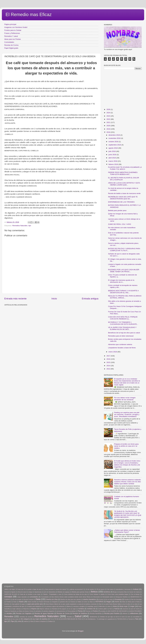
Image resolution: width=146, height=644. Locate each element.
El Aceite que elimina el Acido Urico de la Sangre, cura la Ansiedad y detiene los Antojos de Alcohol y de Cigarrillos (127, 464)
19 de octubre (90, 589)
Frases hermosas (44, 602)
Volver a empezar (40, 621)
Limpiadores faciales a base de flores (122, 348)
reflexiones (134, 613)
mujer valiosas (17, 609)
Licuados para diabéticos (34, 606)
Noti (111, 609)
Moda (115, 606)
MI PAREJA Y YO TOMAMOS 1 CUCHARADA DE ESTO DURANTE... (123, 323)
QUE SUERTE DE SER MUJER (117, 611)
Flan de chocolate (136, 599)
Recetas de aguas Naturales (44, 613)
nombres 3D (91, 609)
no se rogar (72, 609)
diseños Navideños (90, 599)
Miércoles (102, 606)
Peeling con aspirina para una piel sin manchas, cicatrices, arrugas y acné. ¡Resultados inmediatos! (127, 414)
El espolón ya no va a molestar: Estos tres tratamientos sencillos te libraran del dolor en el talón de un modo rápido (127, 382)
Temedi (131, 619)
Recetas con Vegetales (24, 613)
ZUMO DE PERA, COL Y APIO (120, 224)
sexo (129, 617)
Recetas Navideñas (96, 613)
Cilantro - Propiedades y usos (52, 594)
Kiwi (100, 604)
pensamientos (61, 611)
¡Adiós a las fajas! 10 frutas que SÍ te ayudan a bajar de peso (23, 589)
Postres (95, 611)
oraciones (125, 609)
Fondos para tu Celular (13, 30)
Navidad (55, 609)
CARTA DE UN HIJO (11, 594)
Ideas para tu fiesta (134, 602)
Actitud (136, 589)
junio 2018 (113, 155)
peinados (38, 611)
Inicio (54, 299)
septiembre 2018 (115, 145)
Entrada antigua (90, 299)
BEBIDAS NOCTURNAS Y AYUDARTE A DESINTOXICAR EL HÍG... (123, 292)
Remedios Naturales (20, 226)
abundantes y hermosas (123, 589)
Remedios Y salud (11, 36)
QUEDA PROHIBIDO (135, 611)
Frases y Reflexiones (12, 33)
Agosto (13, 592)
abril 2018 (112, 158)
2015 (109, 362)
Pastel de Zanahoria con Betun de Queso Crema (19, 611)
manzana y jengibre (79, 606)
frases (21, 602)
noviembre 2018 (115, 138)
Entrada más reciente (15, 299)
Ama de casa (22, 592)
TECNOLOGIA (122, 619)
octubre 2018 (114, 142)
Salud (78, 616)
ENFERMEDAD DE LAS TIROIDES (121, 202)
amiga (30, 592)
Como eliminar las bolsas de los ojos (75, 594)
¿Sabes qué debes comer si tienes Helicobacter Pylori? (127, 531)
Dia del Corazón (29, 599)
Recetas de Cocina (11, 45)
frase (15, 602)
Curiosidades (9, 42)
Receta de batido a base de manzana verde (124, 193)
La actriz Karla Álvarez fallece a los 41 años (117, 604)
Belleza (94, 592)
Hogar (109, 602)
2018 (109, 132)
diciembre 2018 (114, 135)
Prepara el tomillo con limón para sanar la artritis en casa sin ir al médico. (126, 446)
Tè (51, 619)
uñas (19, 621)
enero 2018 (113, 352)
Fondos (9, 602)
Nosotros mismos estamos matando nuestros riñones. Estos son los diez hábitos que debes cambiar (127, 482)
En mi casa (109, 599)
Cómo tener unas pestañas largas (118, 594)
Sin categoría (25, 619)
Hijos (91, 602)
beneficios (107, 592)
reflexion (125, 613)
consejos (8, 597)
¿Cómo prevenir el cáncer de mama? (55, 589)
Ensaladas (118, 599)
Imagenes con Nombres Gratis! (16, 27)
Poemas (88, 611)
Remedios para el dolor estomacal (121, 336)
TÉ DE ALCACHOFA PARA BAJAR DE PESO (68, 619)
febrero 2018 (113, 164)
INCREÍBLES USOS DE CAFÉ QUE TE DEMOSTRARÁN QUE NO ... (123, 198)
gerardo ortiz (64, 602)
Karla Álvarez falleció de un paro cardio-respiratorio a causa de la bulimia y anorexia (71, 604)
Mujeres (34, 609)
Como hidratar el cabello (97, 594)
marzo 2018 (113, 161)
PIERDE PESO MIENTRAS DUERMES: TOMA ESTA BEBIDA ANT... (123, 173)
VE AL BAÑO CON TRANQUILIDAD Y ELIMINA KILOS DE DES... (122, 328)
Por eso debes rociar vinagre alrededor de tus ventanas (125, 399)
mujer (132, 606)
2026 (109, 109)
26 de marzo (100, 589)
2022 (109, 119)
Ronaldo (69, 617)
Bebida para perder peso (117, 210)
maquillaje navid (92, 606)
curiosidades (34, 597)
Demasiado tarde (108, 597)
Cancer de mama (134, 592)
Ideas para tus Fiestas (13, 39)
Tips (12, 621)
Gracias (73, 602)
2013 (109, 369)
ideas (124, 602)
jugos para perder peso (35, 604)
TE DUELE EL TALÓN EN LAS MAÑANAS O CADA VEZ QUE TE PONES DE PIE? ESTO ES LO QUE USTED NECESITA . (128, 514)
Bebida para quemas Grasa (80, 592)
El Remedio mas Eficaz (29, 15)
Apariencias (38, 592)
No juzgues (63, 609)
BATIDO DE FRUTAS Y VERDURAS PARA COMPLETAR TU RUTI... (124, 250)
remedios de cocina (26, 617)
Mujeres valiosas (44, 609)
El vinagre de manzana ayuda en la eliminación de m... (121, 281)
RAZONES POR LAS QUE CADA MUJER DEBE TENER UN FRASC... (124, 271)
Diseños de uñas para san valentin (71, 599)
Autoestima (52, 592)
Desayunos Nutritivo (122, 597)
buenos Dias (123, 592)
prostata (103, 611)
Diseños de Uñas (52, 599)
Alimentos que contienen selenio (120, 344)
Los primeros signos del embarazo (54, 606)
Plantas (80, 611)
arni (45, 592)
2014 (109, 366)
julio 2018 (112, 151)
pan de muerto (135, 609)
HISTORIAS (99, 602)
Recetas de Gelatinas (80, 613)
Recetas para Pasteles (112, 613)
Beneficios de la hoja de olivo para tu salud (124, 333)
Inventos (7, 604)
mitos (109, 606)
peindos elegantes (49, 611)
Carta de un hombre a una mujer (30, 594)
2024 (109, 113)
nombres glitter (102, 609)
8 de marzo (110, 589)
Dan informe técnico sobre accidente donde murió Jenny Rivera (71, 597)
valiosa (26, 621)
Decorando (97, 597)
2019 (109, 129)
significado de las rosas (11, 619)
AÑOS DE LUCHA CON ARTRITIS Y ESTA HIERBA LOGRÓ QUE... (124, 184)
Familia (127, 599)
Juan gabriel (16, 604)
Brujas (115, 592)
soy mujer (36, 619)
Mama (69, 606)
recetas (9, 613)
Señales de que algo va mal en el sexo (112, 617)
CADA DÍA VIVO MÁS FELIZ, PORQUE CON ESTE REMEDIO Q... (123, 318)
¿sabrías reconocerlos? (76, 589)
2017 (109, 356)
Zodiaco (50, 621)
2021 (109, 122)
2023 (109, 116)
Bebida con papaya (64, 592)
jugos (23, 604)
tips (30, 226)
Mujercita (26, 609)
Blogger (81, 631)
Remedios (9, 616)
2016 (109, 359)
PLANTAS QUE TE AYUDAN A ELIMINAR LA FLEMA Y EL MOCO (125, 168)
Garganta (55, 602)
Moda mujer (123, 606)
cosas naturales (22, 597)
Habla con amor (82, 602)
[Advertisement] (45, 312)
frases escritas (32, 602)
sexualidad (136, 617)
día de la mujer (17, 599)
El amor (101, 599)
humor (117, 602)
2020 (109, 126)
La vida (135, 604)
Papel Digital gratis (11, 48)
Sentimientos (93, 617)
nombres (81, 609)
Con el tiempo (135, 594)
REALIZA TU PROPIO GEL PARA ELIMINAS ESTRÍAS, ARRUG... (125, 297)
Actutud (7, 592)
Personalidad (71, 611)
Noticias (117, 609)
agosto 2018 (113, 148)
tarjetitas (45, 619)
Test (137, 619)
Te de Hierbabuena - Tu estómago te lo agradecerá (99, 619)
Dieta (38, 599)
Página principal (10, 24)
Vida (32, 621)
